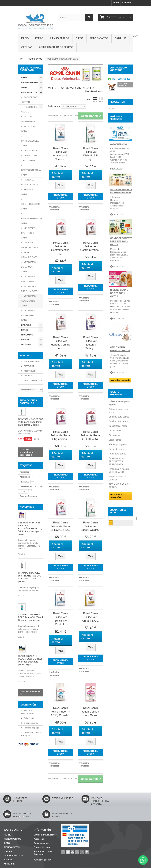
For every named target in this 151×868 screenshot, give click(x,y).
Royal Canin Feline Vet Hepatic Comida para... (61, 343)
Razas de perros (117, 457)
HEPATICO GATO (28, 192)
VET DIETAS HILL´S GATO (28, 279)
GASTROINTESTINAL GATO (31, 172)
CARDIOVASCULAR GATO (31, 143)
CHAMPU (24, 472)
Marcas (25, 356)
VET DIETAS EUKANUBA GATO (28, 267)
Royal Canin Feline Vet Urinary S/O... (90, 617)
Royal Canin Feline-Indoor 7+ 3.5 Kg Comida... (61, 712)
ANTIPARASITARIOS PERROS (56, 47)
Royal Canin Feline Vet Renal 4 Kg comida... (61, 435)
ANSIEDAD (25, 477)
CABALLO (120, 38)
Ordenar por (54, 106)
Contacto (127, 3)
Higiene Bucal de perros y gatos (119, 301)
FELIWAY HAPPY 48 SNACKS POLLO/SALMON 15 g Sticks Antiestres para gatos (30, 528)
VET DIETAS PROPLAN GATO (29, 289)
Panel (95, 100)
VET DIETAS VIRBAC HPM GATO (28, 315)
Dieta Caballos (116, 439)
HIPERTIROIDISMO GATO (30, 206)
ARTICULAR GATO (28, 129)
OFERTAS (27, 47)
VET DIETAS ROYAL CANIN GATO (28, 301)
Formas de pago (31, 728)
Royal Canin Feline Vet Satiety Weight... (90, 526)
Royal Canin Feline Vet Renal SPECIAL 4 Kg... (61, 526)
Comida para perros (119, 430)
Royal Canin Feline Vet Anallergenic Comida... (60, 154)
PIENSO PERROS (60, 38)
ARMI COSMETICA (33, 380)
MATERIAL (26, 345)
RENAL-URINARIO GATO (29, 255)
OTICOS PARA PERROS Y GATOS (120, 357)
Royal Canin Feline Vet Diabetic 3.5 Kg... (90, 154)
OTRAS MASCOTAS (27, 332)
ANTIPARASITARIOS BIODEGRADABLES (121, 199)
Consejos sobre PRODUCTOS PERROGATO (116, 470)
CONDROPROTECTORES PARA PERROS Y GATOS (124, 249)
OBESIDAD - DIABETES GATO (29, 245)
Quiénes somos (31, 723)
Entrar (116, 3)
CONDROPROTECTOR (31, 487)
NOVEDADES (27, 507)
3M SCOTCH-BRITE (33, 361)
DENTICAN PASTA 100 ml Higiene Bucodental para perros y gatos (30, 422)
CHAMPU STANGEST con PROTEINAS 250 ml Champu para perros (30, 577)
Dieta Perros (115, 448)
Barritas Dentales (28, 496)
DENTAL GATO (31, 151)
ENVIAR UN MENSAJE (123, 85)
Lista (101, 100)
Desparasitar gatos (118, 434)
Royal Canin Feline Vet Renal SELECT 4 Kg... (90, 435)
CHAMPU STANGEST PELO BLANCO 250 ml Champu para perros (30, 617)
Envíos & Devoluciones (45, 835)
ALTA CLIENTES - (120, 152)
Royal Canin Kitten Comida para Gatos (90, 712)
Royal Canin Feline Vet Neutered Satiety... (90, 343)
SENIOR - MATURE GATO (28, 119)
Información (28, 705)
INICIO (25, 38)
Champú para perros (119, 425)
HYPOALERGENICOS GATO (32, 221)
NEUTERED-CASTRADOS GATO (28, 233)
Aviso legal (29, 718)
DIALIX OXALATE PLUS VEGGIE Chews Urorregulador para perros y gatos (30, 660)
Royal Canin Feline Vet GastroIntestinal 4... (61, 248)
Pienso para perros (118, 453)
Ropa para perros (117, 462)
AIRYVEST (29, 366)
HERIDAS (24, 482)
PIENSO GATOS (99, 38)
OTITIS (23, 491)
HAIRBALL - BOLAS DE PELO (29, 182)
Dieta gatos (114, 443)
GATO (79, 38)
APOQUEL (29, 376)
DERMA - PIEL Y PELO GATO (29, 158)
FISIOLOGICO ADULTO (29, 109)
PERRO (39, 38)
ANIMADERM (30, 371)
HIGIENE (25, 340)
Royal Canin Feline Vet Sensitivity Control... (61, 619)
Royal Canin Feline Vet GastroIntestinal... (91, 246)
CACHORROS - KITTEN (29, 100)
